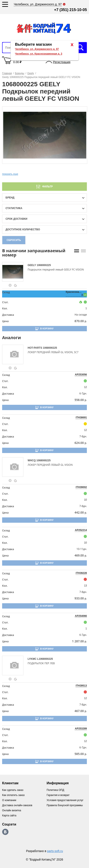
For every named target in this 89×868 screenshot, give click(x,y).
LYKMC (32, 659)
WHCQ (32, 460)
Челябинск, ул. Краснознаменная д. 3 (39, 54)
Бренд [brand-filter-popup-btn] (10, 198)
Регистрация (62, 62)
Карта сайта (9, 816)
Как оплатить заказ (13, 795)
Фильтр (47, 187)
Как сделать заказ (13, 790)
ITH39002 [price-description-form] (81, 487)
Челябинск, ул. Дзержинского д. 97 (37, 49)
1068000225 (44, 265)
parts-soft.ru (55, 851)
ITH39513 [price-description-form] (81, 686)
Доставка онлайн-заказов (17, 805)
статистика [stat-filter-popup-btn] (14, 208)
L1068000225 (45, 659)
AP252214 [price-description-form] (81, 530)
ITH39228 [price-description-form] (81, 573)
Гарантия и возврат (58, 795)
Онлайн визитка (12, 810)
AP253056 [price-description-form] (81, 375)
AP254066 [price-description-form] (81, 616)
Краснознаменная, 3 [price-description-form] (74, 293)
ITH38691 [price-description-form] (81, 418)
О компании (9, 800)
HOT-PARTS (35, 348)
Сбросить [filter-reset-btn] (14, 240)
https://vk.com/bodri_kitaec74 (5, 832)
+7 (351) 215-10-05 (70, 10)
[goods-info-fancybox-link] (10, 285)
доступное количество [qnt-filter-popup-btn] (23, 229)
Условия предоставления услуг (65, 800)
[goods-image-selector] (14, 272)
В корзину (47, 329)
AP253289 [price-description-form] (81, 729)
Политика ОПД (56, 790)
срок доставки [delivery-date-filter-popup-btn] (16, 219)
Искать (81, 48)
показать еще (10, 174)
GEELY (32, 265)
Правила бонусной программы (65, 805)
